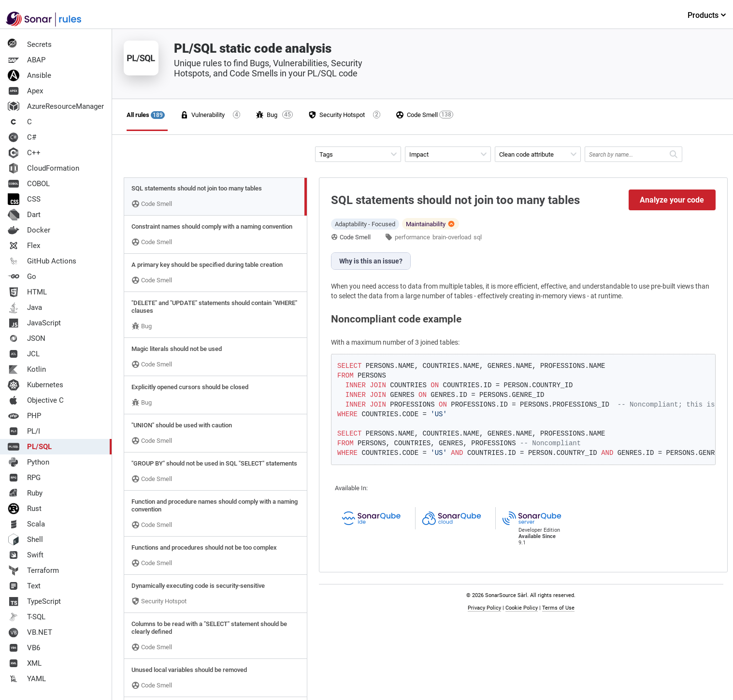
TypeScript (34, 601)
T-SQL (27, 617)
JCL (24, 354)
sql (478, 237)
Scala (26, 524)
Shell (25, 540)
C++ (24, 153)
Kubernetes (36, 385)
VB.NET (30, 632)
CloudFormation (43, 168)
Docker (29, 230)
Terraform (33, 570)
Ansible (29, 75)
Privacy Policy (484, 608)
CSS (24, 199)
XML (25, 663)
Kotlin (27, 369)
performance (412, 237)
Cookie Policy (522, 608)
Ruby (25, 493)
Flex (24, 246)
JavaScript (34, 323)
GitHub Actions (42, 261)
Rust (25, 509)
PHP (24, 416)
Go (22, 277)
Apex (25, 91)
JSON (27, 338)
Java (25, 307)
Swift (26, 555)
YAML (27, 679)
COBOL (29, 184)
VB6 (24, 648)
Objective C (36, 400)
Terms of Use (558, 608)
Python (29, 462)
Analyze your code (672, 200)
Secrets (30, 44)
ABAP (27, 60)
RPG (24, 478)
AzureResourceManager (56, 106)
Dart (24, 215)
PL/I (24, 431)
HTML (27, 292)
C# (22, 137)
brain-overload (452, 237)
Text (24, 586)
